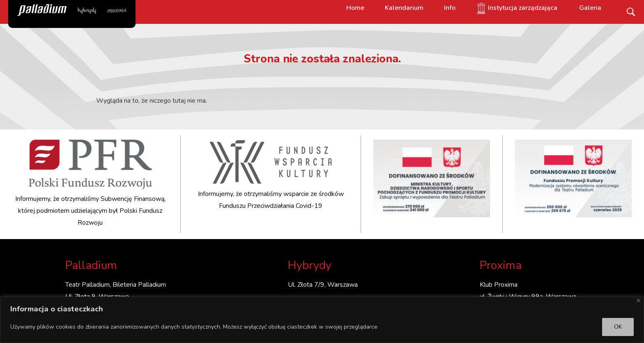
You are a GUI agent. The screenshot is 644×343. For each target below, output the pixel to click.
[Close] (638, 300)
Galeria (590, 8)
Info (450, 8)
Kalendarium (404, 8)
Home (355, 8)
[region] (322, 320)
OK (618, 327)
